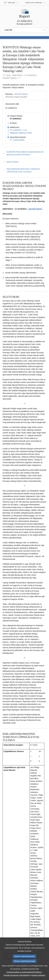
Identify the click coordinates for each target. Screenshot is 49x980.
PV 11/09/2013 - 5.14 (18, 130)
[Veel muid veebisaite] (35, 3)
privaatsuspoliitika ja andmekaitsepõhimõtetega (24, 978)
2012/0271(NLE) (21, 94)
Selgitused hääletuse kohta (21, 133)
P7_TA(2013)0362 (17, 140)
